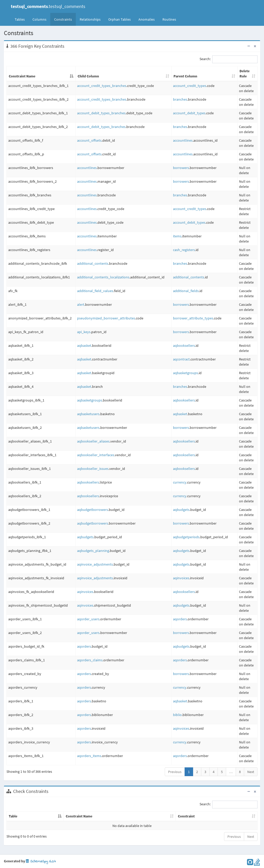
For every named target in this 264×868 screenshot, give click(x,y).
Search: (229, 59)
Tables (22, 19)
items (177, 236)
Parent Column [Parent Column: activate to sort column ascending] (185, 76)
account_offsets (89, 140)
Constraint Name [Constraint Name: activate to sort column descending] (22, 76)
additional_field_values (95, 291)
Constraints (63, 19)
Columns (39, 19)
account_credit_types (190, 86)
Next (251, 772)
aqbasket (84, 345)
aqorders (180, 619)
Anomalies (147, 19)
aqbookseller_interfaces (96, 455)
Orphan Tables (119, 19)
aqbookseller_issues (93, 469)
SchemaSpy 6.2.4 (41, 861)
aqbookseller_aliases (93, 441)
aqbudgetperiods (186, 537)
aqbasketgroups (185, 373)
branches (180, 99)
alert (81, 304)
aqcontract (181, 359)
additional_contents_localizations (103, 277)
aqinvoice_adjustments (95, 564)
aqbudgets (181, 510)
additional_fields (186, 291)
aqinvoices (181, 578)
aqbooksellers (184, 345)
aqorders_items (89, 756)
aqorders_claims (90, 660)
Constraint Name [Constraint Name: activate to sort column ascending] (79, 816)
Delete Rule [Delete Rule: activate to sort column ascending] (245, 74)
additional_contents (93, 263)
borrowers (181, 168)
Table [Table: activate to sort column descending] (13, 816)
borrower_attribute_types (193, 318)
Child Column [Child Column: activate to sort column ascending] (88, 76)
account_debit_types (189, 113)
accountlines (183, 140)
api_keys (84, 332)
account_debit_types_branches (101, 113)
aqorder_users (88, 619)
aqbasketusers (88, 414)
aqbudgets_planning (93, 551)
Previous (175, 772)
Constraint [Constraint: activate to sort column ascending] (186, 816)
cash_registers (184, 250)
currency (180, 482)
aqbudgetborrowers (93, 510)
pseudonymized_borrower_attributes (106, 318)
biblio (177, 715)
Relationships (90, 19)
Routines (169, 19)
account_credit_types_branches (102, 86)
